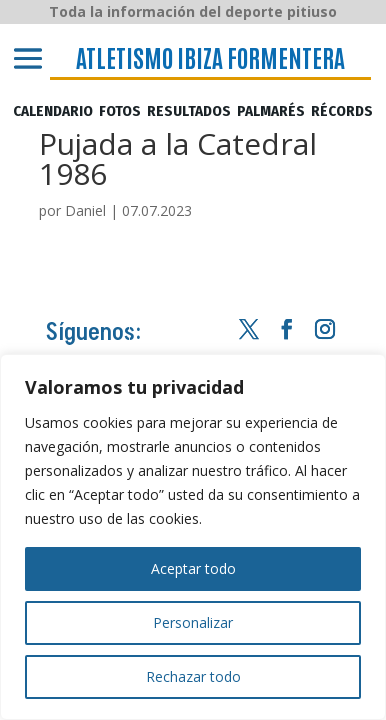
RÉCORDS (342, 112)
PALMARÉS (271, 112)
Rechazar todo (193, 676)
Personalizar (193, 622)
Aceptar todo (193, 568)
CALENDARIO (53, 112)
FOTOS (120, 112)
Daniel (85, 210)
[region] (193, 537)
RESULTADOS (189, 112)
